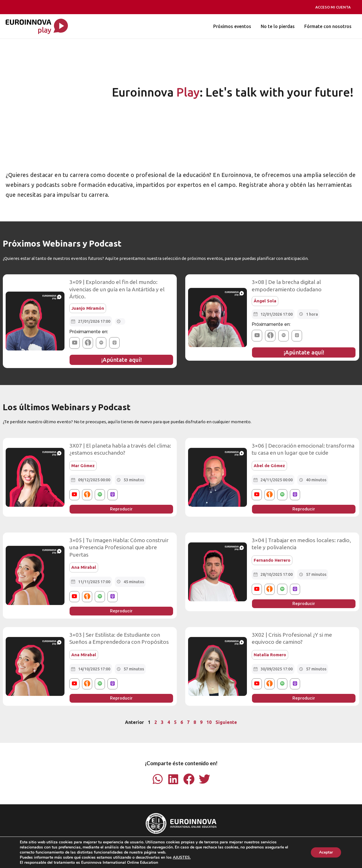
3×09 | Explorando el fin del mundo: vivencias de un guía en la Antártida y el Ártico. (117, 289)
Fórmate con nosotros (328, 26)
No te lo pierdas (279, 26)
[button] (74, 343)
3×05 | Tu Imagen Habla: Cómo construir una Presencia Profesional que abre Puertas (118, 547)
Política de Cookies (247, 851)
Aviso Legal (107, 851)
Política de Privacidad (204, 851)
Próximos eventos (234, 26)
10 (209, 722)
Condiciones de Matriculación (151, 851)
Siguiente (226, 722)
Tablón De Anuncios (166, 859)
